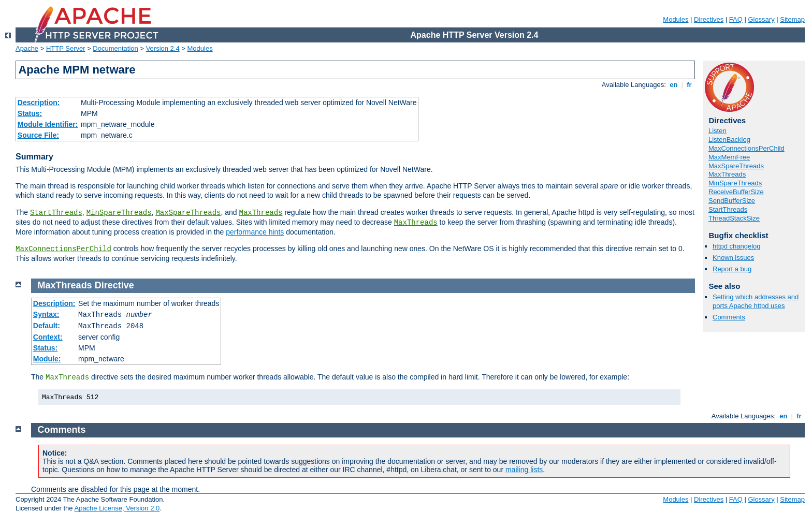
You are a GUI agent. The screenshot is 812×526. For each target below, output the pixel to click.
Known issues (733, 258)
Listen (717, 131)
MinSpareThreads (119, 213)
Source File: (38, 135)
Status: (30, 113)
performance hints (255, 232)
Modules (676, 19)
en (674, 85)
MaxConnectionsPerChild (63, 249)
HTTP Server (66, 48)
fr (690, 85)
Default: (47, 326)
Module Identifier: (48, 124)
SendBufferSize (732, 201)
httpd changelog (737, 246)
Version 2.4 (163, 48)
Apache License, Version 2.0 (117, 508)
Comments (729, 317)
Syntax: (46, 314)
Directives (709, 19)
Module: (47, 359)
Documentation (115, 48)
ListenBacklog (729, 140)
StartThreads (56, 213)
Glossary (761, 19)
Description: (39, 103)
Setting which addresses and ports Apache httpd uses (756, 301)
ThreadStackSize (734, 218)
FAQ (736, 19)
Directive (114, 285)
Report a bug (732, 269)
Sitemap (792, 19)
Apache (27, 48)
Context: (48, 337)
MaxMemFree (729, 157)
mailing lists (524, 470)
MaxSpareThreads (188, 213)
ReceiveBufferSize (736, 192)
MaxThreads (261, 213)
